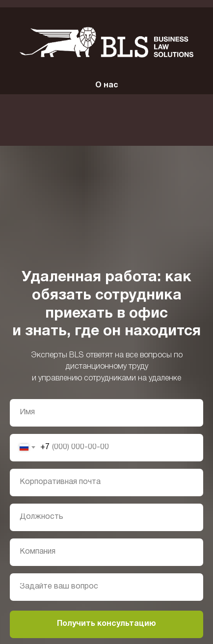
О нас (107, 85)
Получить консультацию (106, 624)
